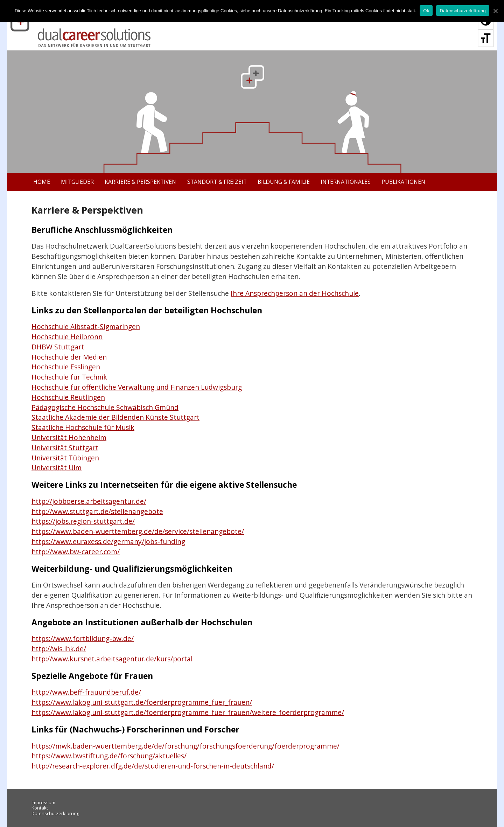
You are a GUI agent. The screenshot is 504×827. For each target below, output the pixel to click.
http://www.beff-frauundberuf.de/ (86, 692)
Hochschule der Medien (69, 357)
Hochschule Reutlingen (68, 397)
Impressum (43, 802)
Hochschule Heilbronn (67, 337)
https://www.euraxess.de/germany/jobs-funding (108, 541)
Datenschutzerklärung (55, 813)
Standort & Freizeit (217, 182)
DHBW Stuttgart (58, 347)
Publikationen (403, 182)
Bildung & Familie (284, 182)
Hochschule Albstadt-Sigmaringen (86, 326)
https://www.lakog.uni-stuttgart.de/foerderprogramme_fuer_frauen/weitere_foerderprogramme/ (188, 712)
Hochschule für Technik (69, 377)
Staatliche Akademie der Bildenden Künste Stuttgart (115, 417)
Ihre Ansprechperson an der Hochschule (295, 293)
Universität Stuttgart (65, 448)
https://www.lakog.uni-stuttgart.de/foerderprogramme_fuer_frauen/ (142, 702)
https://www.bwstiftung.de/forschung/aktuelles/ (109, 756)
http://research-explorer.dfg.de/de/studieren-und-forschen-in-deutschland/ (153, 766)
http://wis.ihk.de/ (59, 649)
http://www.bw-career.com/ (76, 552)
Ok (426, 11)
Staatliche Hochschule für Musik (83, 427)
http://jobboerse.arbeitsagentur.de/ (89, 501)
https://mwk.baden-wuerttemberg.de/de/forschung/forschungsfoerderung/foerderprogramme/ (185, 746)
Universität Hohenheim (69, 437)
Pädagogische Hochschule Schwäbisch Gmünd (105, 407)
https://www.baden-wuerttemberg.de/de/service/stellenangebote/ (138, 531)
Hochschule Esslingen (66, 367)
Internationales (346, 182)
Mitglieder (77, 182)
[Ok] (495, 11)
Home (42, 182)
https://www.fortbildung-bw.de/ (83, 638)
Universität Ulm (57, 468)
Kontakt (40, 808)
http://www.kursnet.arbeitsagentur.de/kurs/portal (112, 659)
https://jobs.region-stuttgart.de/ (83, 521)
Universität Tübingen (65, 458)
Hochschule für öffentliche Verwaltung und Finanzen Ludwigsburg (137, 387)
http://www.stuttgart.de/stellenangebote (97, 511)
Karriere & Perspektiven (140, 182)
